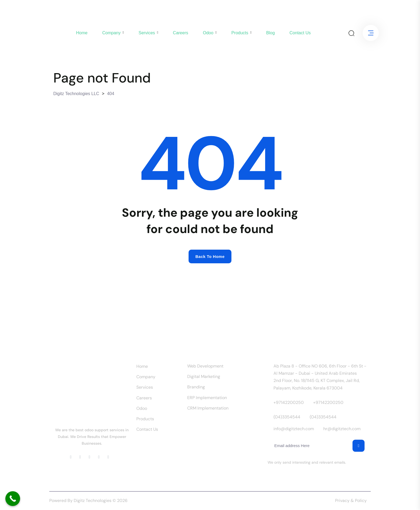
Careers (181, 33)
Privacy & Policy (351, 500)
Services (147, 33)
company (111, 33)
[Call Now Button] (13, 499)
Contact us (300, 33)
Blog (271, 33)
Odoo (208, 33)
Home (82, 33)
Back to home (210, 256)
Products (240, 33)
